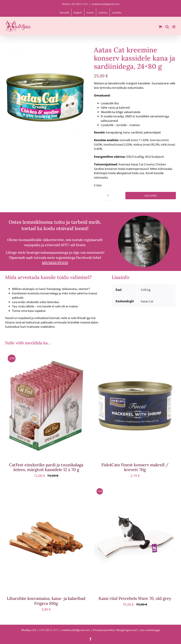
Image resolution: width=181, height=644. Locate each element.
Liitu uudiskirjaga (150, 630)
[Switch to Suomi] (90, 12)
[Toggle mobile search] (167, 27)
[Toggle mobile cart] (160, 27)
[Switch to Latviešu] (117, 12)
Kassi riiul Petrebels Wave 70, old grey (135, 598)
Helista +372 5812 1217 (75, 4)
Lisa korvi (151, 196)
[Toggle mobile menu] (174, 27)
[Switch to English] (78, 12)
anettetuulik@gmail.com (105, 4)
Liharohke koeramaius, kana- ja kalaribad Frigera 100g (46, 601)
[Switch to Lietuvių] (103, 12)
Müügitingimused (127, 630)
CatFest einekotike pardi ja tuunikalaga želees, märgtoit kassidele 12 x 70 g (46, 467)
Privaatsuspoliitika (104, 630)
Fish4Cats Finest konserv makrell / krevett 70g (135, 467)
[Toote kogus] (108, 196)
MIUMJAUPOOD (55, 263)
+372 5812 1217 (49, 630)
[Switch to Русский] (64, 12)
